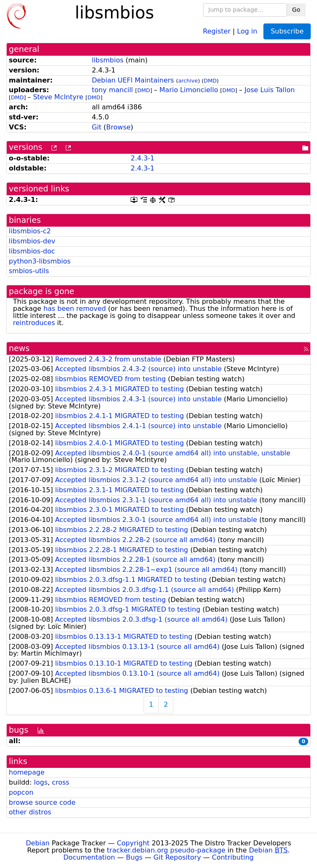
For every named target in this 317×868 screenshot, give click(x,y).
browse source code (42, 802)
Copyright (133, 843)
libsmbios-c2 (30, 231)
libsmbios (108, 60)
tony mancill (112, 90)
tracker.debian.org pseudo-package (166, 850)
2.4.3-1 (143, 158)
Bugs (134, 857)
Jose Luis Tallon (270, 90)
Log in (247, 31)
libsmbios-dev (32, 241)
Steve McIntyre (58, 97)
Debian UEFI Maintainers (133, 80)
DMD (210, 81)
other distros (30, 812)
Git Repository (177, 857)
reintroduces (34, 323)
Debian (38, 843)
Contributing (233, 857)
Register (217, 31)
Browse (119, 127)
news (19, 348)
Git (97, 127)
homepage (27, 772)
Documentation (89, 857)
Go (296, 10)
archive (188, 81)
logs (41, 782)
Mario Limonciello (189, 90)
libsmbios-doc (32, 251)
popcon (21, 792)
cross (61, 782)
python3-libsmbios (40, 261)
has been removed (75, 309)
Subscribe (287, 31)
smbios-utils (29, 271)
